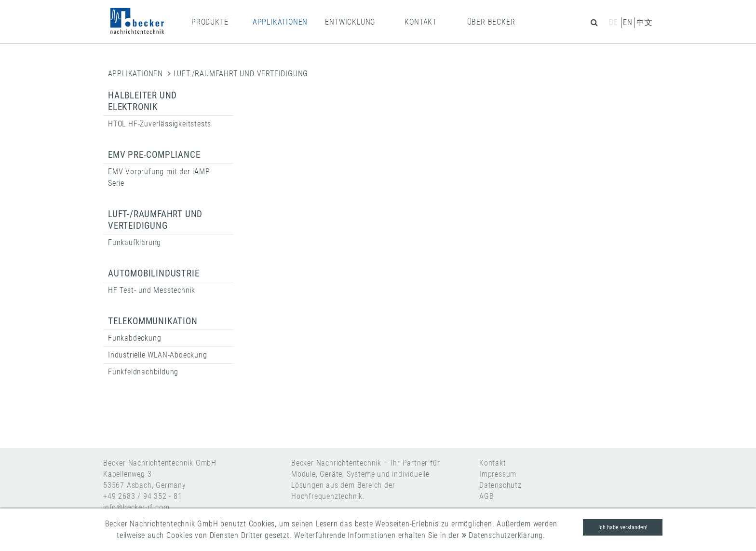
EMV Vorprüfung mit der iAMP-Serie (160, 177)
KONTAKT (421, 22)
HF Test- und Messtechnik (152, 290)
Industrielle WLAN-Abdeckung (158, 355)
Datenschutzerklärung (503, 535)
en (628, 22)
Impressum (498, 474)
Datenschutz (500, 485)
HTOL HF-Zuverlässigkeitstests (160, 124)
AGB (486, 496)
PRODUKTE (210, 22)
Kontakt (493, 463)
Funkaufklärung (135, 242)
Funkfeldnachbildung (143, 372)
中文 (645, 22)
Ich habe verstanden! (623, 527)
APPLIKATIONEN (280, 22)
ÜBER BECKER (491, 22)
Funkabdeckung (135, 338)
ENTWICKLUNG (350, 22)
